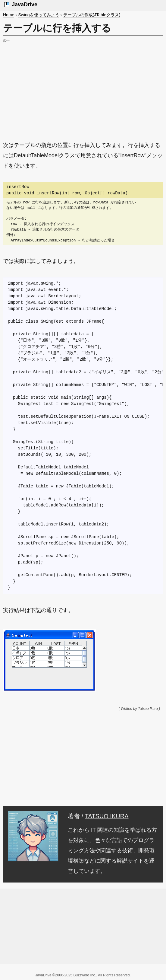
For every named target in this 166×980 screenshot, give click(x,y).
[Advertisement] (83, 87)
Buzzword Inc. (85, 975)
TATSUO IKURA (107, 816)
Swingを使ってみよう (39, 15)
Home (9, 15)
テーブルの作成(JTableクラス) (92, 15)
